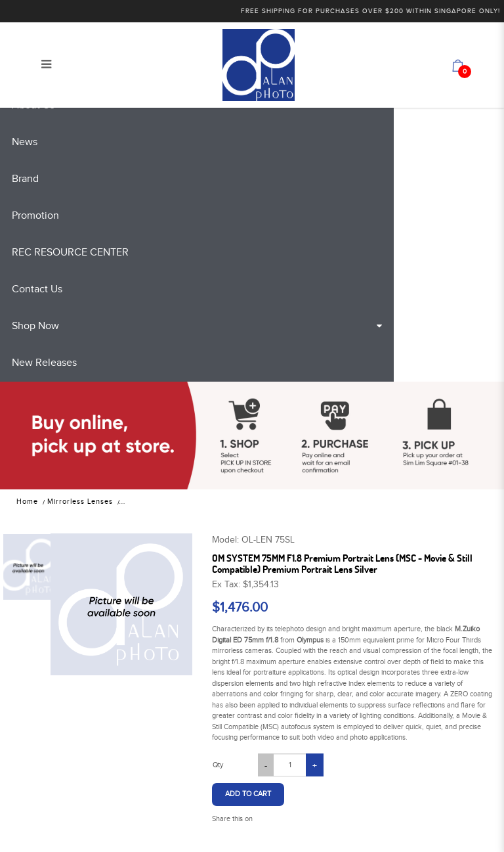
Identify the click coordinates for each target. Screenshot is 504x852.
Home (27, 502)
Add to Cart (248, 794)
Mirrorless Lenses (80, 502)
